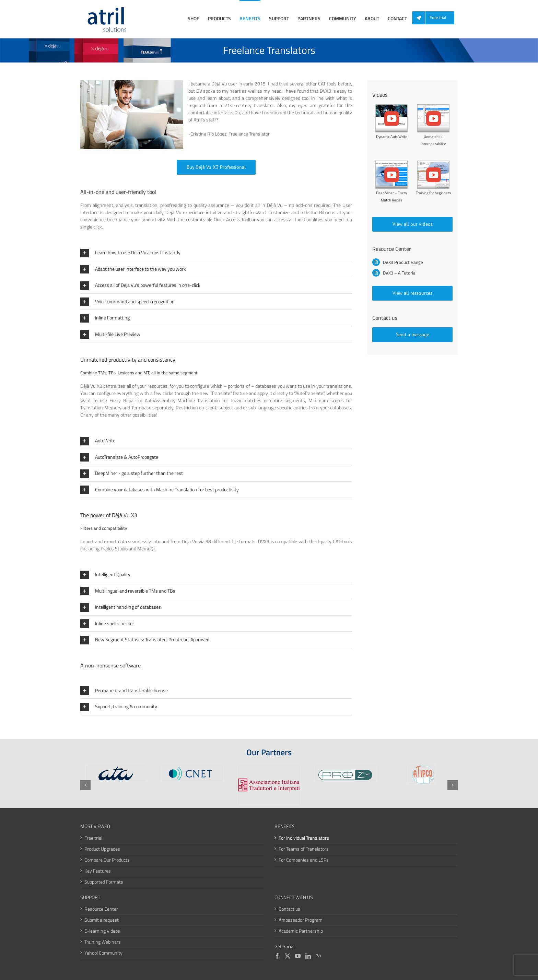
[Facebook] (277, 956)
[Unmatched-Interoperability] (433, 107)
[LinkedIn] (308, 956)
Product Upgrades (102, 849)
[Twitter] (288, 956)
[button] (216, 253)
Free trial (93, 838)
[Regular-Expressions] (433, 163)
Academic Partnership (301, 931)
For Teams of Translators (304, 849)
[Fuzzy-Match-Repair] (391, 163)
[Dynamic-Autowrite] (391, 107)
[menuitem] (436, 18)
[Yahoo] (318, 956)
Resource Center (101, 909)
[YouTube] (298, 956)
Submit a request (102, 920)
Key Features (98, 871)
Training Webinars (103, 942)
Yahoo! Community (103, 953)
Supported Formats (104, 882)
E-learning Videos (102, 931)
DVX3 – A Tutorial (400, 273)
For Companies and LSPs (304, 860)
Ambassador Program (301, 920)
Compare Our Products (107, 860)
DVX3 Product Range (403, 262)
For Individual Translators (304, 838)
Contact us (289, 909)
